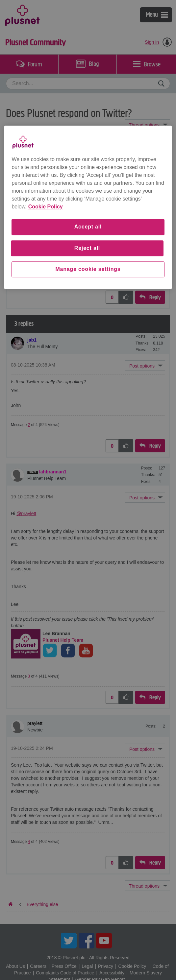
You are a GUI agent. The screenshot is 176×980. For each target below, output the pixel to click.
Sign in (152, 42)
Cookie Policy (132, 966)
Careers (38, 966)
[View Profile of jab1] (32, 340)
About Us (15, 966)
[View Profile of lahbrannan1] (53, 472)
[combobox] (88, 84)
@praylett (26, 514)
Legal (87, 966)
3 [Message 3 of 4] (29, 676)
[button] (145, 208)
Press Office (64, 966)
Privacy (106, 966)
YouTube (104, 941)
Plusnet (23, 15)
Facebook (87, 941)
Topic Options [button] (147, 125)
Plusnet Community (36, 42)
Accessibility (112, 973)
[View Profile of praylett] (35, 173)
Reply (155, 297)
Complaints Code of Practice (65, 973)
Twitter (69, 941)
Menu (157, 15)
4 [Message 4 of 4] (29, 842)
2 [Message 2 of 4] (29, 425)
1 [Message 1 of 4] (29, 276)
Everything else (42, 143)
